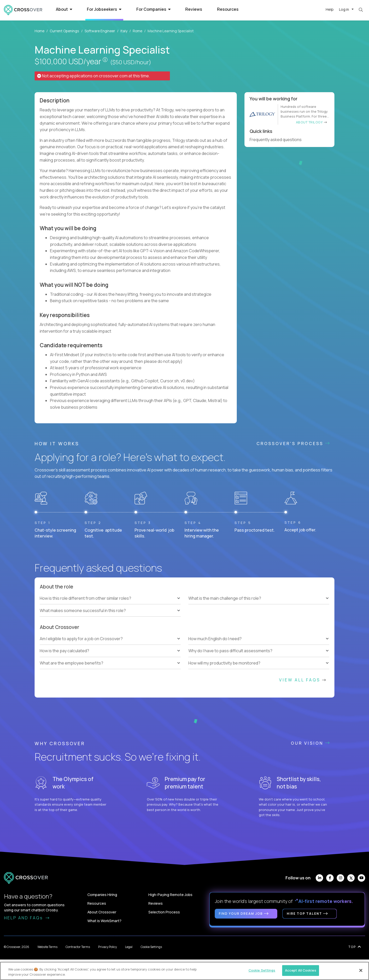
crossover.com (113, 76)
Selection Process (164, 912)
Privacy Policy (107, 947)
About (64, 9)
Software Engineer (100, 31)
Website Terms (47, 947)
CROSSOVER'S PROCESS (294, 444)
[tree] (110, 604)
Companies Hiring (102, 895)
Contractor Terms (78, 947)
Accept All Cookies (301, 970)
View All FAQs (303, 680)
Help (330, 9)
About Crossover (102, 912)
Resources (228, 9)
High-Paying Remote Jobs (170, 895)
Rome (137, 31)
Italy (124, 31)
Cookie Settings (151, 947)
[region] (184, 971)
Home (39, 31)
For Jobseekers (104, 9)
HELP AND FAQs (27, 918)
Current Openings (64, 31)
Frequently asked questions (278, 140)
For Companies (153, 9)
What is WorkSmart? (104, 921)
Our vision (311, 743)
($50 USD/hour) (131, 62)
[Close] (361, 970)
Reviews (194, 9)
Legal (129, 947)
